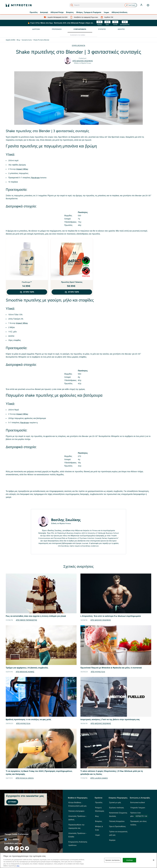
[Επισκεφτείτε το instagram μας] (6, 848)
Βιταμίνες (70, 12)
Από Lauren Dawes (99, 778)
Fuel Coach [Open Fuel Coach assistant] (131, 5)
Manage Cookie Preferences (17, 834)
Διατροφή (44, 12)
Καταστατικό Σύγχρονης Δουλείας (118, 814)
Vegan (106, 12)
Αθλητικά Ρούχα (57, 12)
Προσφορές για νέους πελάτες (138, 823)
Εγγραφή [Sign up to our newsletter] (12, 802)
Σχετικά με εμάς (115, 803)
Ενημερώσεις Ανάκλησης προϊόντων (78, 844)
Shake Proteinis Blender (41, 40)
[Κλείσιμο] (154, 860)
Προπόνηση (57, 29)
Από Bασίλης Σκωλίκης (83, 61)
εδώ (18, 866)
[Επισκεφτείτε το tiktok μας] (17, 848)
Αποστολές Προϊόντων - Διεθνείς (77, 818)
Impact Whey (22, 169)
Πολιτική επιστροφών (76, 811)
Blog (18, 40)
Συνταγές (102, 29)
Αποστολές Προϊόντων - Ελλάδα (77, 835)
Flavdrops (35, 178)
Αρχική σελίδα (10, 40)
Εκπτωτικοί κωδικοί (138, 803)
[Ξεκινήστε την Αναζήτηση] (72, 5)
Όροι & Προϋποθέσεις (117, 826)
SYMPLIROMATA (78, 45)
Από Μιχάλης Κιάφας (25, 672)
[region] (78, 860)
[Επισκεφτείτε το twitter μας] (27, 848)
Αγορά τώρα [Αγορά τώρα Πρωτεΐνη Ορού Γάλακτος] (72, 292)
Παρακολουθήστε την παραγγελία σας (76, 826)
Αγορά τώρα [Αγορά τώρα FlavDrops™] (27, 292)
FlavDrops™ (27, 282)
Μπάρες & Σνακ (99, 828)
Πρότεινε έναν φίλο (139, 815)
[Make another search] (78, 35)
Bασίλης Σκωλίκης (66, 520)
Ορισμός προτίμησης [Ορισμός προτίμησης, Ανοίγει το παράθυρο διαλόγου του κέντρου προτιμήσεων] (113, 860)
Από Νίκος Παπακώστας (26, 620)
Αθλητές (121, 29)
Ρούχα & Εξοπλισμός (100, 809)
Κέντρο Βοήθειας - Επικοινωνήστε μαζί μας (77, 804)
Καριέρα (112, 840)
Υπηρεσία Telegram (138, 808)
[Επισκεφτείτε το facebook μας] (12, 848)
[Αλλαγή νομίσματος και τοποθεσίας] (31, 839)
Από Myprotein (98, 672)
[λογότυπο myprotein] (19, 5)
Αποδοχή (130, 860)
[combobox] (103, 5)
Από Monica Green (25, 778)
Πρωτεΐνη (34, 12)
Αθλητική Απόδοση (119, 12)
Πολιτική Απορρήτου (117, 821)
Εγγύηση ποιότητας (117, 808)
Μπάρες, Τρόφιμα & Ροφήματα (89, 12)
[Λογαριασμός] (142, 5)
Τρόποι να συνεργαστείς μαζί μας (118, 833)
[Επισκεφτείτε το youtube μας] (22, 848)
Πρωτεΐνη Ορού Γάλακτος (72, 282)
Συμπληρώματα (80, 29)
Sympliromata (27, 40)
